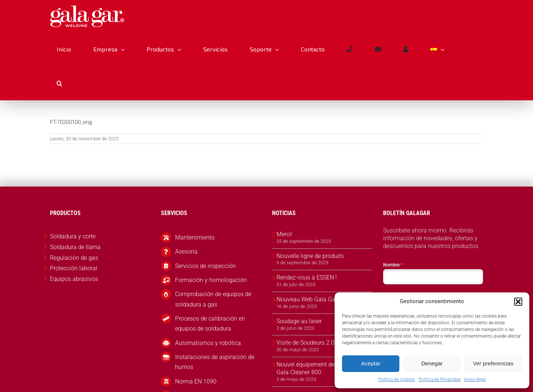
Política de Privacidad (440, 379)
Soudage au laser (299, 321)
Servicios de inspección (205, 266)
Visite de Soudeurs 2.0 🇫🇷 (310, 343)
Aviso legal (475, 379)
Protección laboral (74, 268)
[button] (518, 302)
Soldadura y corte (73, 236)
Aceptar (371, 363)
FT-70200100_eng (71, 122)
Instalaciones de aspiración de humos (215, 362)
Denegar (432, 363)
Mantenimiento (195, 237)
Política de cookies (397, 379)
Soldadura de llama (75, 247)
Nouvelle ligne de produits (310, 256)
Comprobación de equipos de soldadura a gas (213, 299)
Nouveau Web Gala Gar (307, 299)
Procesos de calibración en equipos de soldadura (210, 324)
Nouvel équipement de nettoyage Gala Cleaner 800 (319, 368)
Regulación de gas (74, 258)
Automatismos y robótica (208, 343)
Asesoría (186, 252)
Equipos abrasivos (74, 279)
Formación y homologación (211, 280)
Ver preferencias (493, 363)
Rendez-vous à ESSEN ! (307, 277)
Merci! (284, 234)
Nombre (393, 265)
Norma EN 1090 (196, 381)
